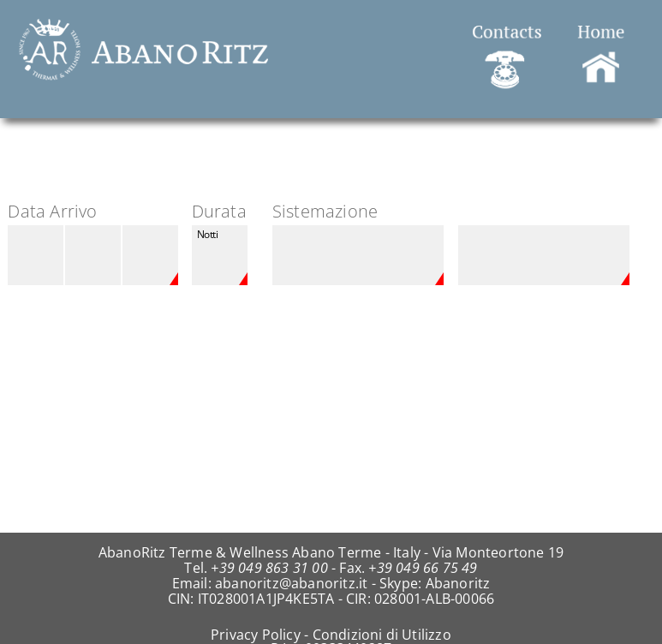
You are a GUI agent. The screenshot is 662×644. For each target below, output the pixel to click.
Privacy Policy (256, 635)
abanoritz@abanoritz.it (291, 583)
